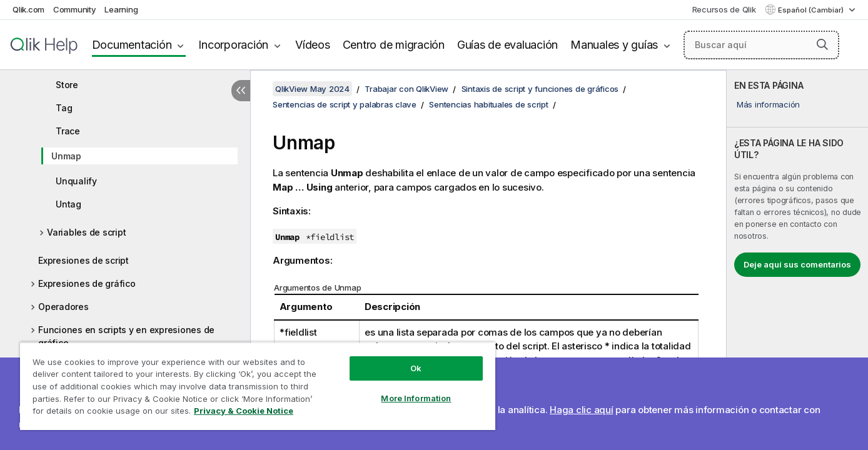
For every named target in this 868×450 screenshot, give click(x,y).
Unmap (66, 156)
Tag (64, 108)
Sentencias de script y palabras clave (345, 104)
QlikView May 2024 (312, 89)
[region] (258, 386)
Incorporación (233, 45)
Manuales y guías (614, 45)
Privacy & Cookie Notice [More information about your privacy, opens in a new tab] (244, 411)
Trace (68, 131)
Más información (768, 104)
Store (67, 85)
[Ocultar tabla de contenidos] (241, 91)
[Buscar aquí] (761, 45)
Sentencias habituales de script (488, 104)
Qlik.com (28, 9)
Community (75, 9)
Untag (68, 204)
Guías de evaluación (507, 45)
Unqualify (76, 181)
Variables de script (86, 232)
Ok (416, 368)
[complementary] (797, 260)
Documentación (132, 45)
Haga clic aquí (582, 410)
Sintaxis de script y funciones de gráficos (540, 89)
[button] (822, 44)
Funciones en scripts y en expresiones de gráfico (126, 336)
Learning (121, 9)
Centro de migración (394, 45)
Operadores (63, 307)
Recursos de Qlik (724, 9)
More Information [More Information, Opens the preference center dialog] (416, 398)
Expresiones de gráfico (87, 283)
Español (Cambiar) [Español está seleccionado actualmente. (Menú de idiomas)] (812, 10)
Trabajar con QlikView (406, 89)
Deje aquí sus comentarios (797, 264)
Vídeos (313, 45)
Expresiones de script (83, 260)
